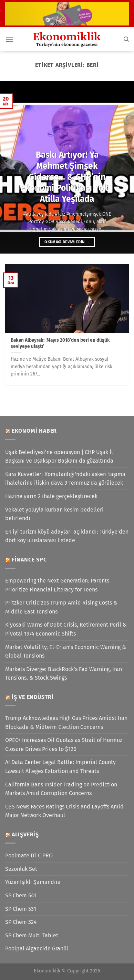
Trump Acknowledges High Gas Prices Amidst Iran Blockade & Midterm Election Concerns (66, 723)
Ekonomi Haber (34, 431)
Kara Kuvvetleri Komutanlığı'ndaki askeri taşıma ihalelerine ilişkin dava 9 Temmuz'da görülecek (65, 479)
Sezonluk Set (21, 869)
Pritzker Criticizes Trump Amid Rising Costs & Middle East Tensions (61, 607)
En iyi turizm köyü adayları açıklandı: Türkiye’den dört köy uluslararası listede (67, 536)
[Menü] (9, 39)
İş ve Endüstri (33, 697)
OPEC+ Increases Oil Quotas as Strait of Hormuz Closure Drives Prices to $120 (64, 745)
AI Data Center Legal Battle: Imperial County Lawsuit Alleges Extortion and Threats (60, 767)
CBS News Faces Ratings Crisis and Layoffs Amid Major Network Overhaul (64, 811)
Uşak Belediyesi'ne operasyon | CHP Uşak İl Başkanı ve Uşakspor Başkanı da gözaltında (59, 457)
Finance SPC (29, 560)
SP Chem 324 (21, 922)
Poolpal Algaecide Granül (37, 948)
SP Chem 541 (21, 895)
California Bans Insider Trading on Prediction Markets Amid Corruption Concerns (61, 789)
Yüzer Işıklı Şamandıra (33, 882)
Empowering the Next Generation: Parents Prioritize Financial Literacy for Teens (57, 585)
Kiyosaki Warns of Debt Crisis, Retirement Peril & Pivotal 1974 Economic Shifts (66, 629)
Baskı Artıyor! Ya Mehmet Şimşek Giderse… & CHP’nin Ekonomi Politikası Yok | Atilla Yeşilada (67, 177)
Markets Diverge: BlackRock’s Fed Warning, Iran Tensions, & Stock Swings (64, 674)
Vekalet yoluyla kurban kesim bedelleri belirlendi (54, 514)
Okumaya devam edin (67, 242)
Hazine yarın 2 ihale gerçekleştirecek (51, 496)
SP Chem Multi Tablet (32, 935)
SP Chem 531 (21, 909)
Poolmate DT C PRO (29, 855)
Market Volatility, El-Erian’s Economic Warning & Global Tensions (66, 652)
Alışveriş (25, 834)
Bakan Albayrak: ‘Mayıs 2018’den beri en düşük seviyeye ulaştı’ (60, 343)
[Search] (126, 39)
